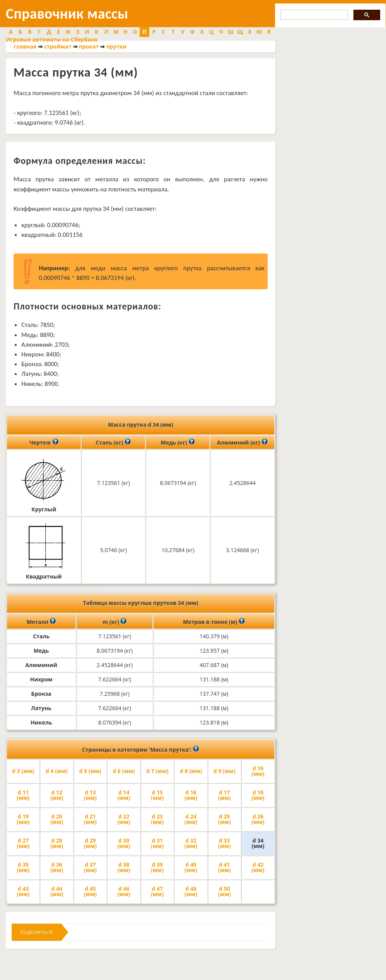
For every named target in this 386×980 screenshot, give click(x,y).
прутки (116, 46)
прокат (89, 46)
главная (25, 46)
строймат (58, 46)
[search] (313, 15)
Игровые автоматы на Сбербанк (52, 39)
